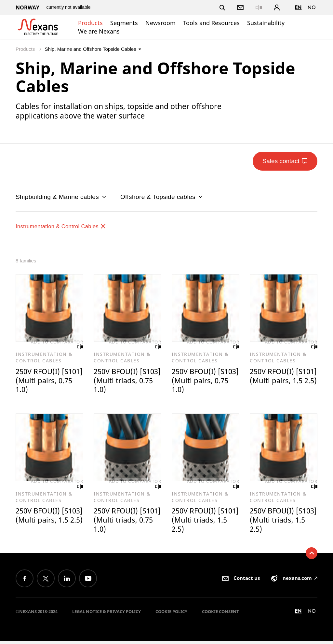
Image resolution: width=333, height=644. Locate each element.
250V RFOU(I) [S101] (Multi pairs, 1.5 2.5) (283, 381)
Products (90, 23)
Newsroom (160, 23)
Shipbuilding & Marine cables (61, 197)
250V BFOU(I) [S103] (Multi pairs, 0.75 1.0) (205, 381)
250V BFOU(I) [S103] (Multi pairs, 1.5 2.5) (49, 522)
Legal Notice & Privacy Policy (107, 614)
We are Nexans (99, 31)
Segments (124, 23)
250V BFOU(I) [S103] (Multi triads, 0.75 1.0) (120, 381)
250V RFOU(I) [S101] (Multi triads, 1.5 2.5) (196, 522)
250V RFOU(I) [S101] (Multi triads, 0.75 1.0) (120, 522)
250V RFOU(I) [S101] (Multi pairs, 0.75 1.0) (49, 381)
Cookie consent (220, 614)
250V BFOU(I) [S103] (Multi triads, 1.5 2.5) (274, 522)
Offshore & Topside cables (162, 197)
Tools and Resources (211, 23)
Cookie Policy (171, 614)
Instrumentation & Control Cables (67, 226)
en (298, 7)
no (312, 7)
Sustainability (266, 23)
